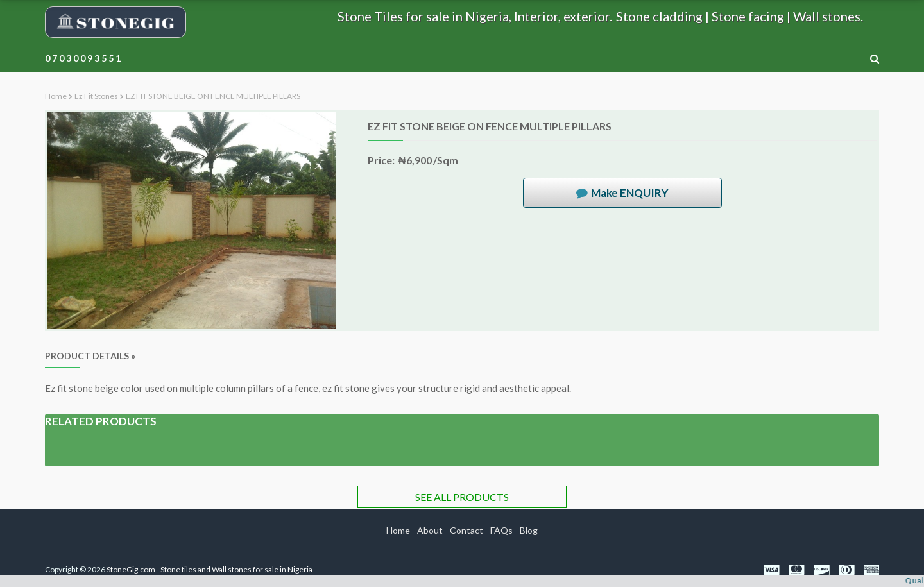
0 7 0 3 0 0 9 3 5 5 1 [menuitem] (83, 58)
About (430, 530)
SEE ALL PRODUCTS (462, 497)
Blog (529, 530)
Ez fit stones (96, 96)
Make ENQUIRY (630, 193)
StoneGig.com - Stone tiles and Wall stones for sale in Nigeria (210, 569)
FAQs (501, 530)
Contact (466, 530)
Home (56, 96)
